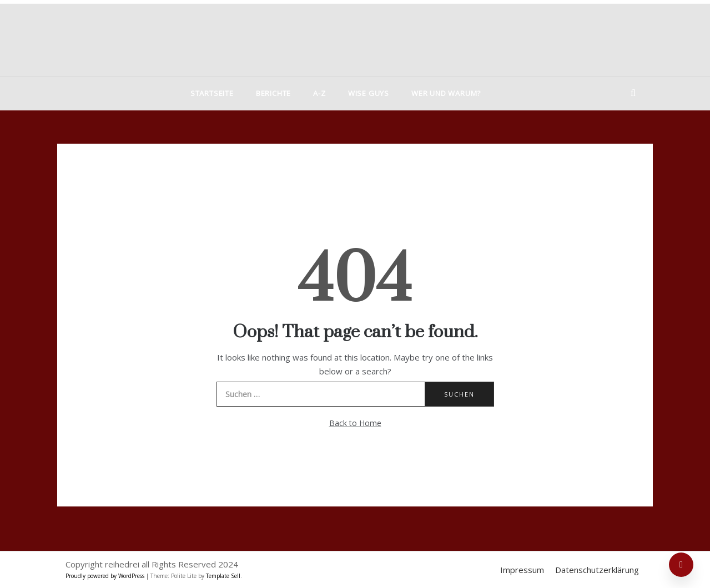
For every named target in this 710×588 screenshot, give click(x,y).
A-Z (319, 93)
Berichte (273, 93)
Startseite (212, 93)
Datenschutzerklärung (597, 570)
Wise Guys (369, 93)
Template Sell (223, 576)
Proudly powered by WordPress (106, 576)
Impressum (522, 570)
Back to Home (355, 423)
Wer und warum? (446, 93)
